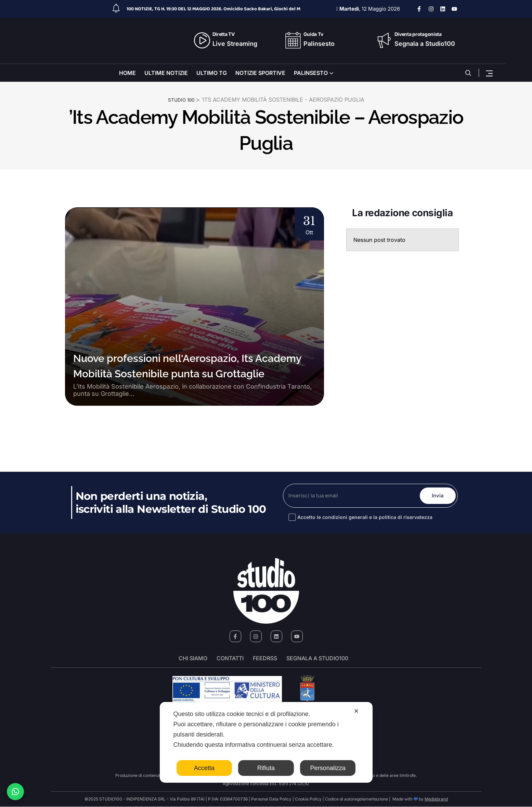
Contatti (230, 659)
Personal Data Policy (271, 799)
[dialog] (266, 742)
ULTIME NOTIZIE (166, 73)
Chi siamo (193, 659)
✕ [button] (356, 711)
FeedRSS (265, 659)
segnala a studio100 (317, 659)
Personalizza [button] (328, 768)
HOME (127, 73)
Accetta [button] (204, 768)
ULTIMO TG (212, 73)
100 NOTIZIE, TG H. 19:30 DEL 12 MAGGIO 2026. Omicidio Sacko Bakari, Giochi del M (213, 9)
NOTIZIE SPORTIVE (260, 73)
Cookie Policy (308, 799)
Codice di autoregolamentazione (356, 799)
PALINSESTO (311, 73)
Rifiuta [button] (266, 768)
